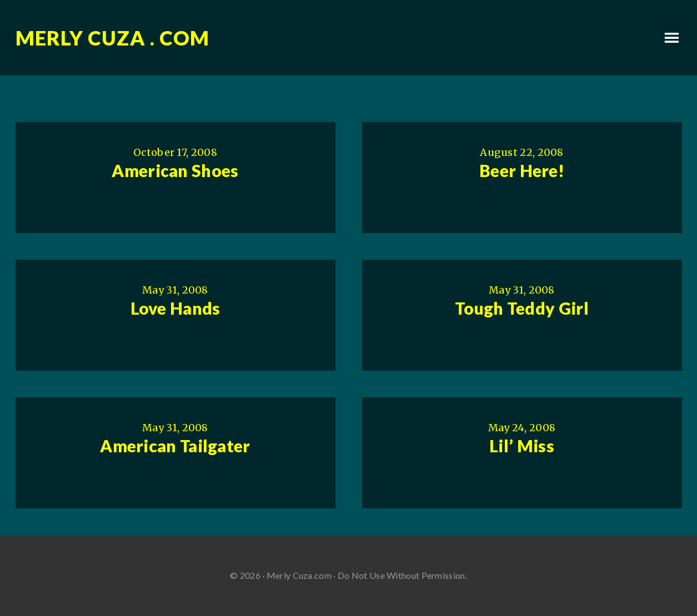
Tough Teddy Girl (522, 308)
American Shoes (175, 170)
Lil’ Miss (522, 446)
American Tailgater (175, 446)
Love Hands (175, 308)
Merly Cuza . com (112, 38)
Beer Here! (522, 170)
